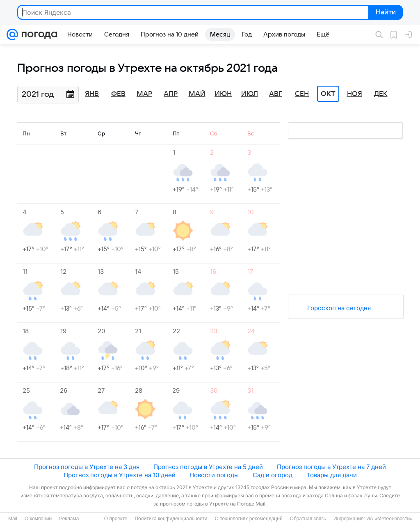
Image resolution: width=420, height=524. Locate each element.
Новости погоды (214, 475)
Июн (223, 94)
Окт (328, 94)
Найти (385, 13)
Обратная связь (308, 519)
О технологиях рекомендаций (248, 519)
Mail (13, 519)
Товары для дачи (332, 475)
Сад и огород (273, 475)
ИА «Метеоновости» (389, 519)
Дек (381, 94)
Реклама (69, 519)
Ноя (355, 94)
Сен (302, 94)
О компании (38, 519)
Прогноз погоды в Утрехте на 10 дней (120, 475)
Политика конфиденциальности (171, 519)
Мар (144, 94)
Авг (276, 94)
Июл (250, 94)
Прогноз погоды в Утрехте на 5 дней (208, 467)
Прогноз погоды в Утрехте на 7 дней (331, 467)
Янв (92, 94)
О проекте (116, 519)
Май (197, 94)
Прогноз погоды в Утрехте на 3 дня (87, 467)
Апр (171, 94)
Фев (118, 94)
